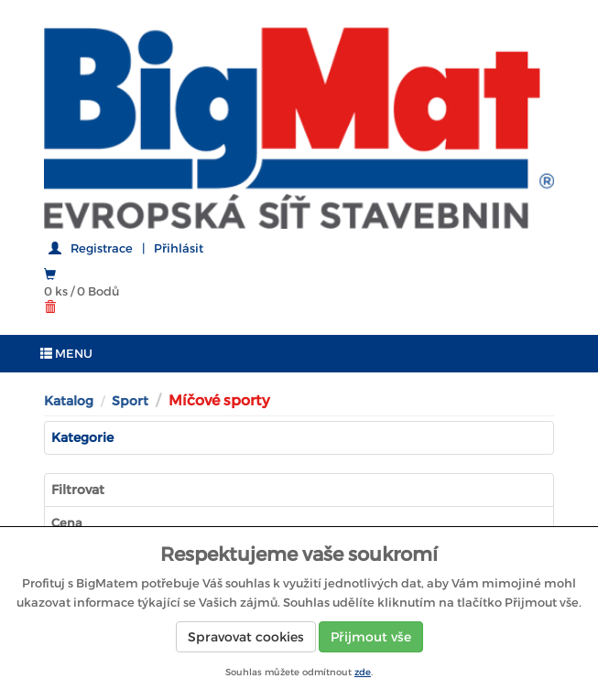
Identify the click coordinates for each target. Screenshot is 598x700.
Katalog (69, 401)
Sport (130, 401)
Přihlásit (179, 248)
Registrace (102, 248)
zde (363, 672)
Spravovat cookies (246, 637)
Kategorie (82, 437)
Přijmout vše (371, 637)
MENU (66, 354)
